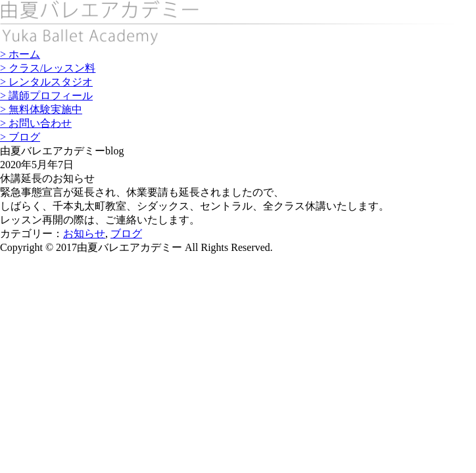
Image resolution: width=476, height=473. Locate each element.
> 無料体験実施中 (41, 109)
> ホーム (20, 54)
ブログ (126, 234)
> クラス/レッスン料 (48, 68)
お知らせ (84, 234)
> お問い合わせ (36, 123)
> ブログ (20, 137)
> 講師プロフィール (46, 96)
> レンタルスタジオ (46, 82)
